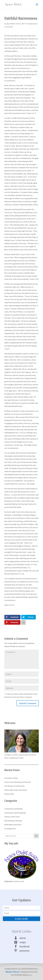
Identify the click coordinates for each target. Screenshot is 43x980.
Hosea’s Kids (9, 794)
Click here (8, 881)
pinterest (25, 951)
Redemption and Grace (13, 825)
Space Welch (11, 24)
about (23, 938)
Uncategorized (32, 24)
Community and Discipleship (15, 813)
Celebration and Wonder (14, 809)
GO (36, 836)
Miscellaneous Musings (13, 821)
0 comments (9, 27)
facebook (25, 947)
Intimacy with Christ (12, 817)
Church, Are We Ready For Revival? (18, 782)
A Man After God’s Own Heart (16, 790)
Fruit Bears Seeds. (11, 778)
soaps (23, 942)
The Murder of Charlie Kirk (14, 786)
